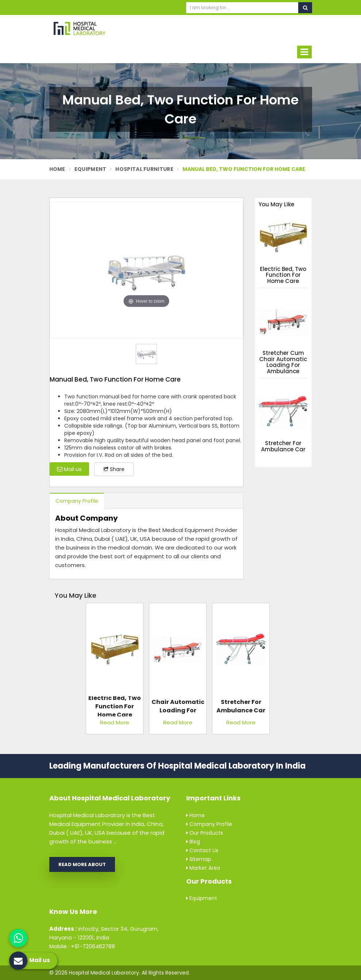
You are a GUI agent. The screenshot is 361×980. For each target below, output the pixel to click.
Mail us (69, 469)
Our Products (205, 833)
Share (114, 469)
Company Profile (77, 501)
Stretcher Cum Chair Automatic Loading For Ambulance (283, 362)
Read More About (82, 864)
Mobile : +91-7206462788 (82, 946)
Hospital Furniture (144, 169)
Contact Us (202, 850)
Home (57, 169)
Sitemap (199, 859)
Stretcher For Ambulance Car (283, 446)
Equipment (91, 169)
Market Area (203, 868)
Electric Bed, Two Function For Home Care (283, 275)
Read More (115, 722)
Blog (193, 842)
